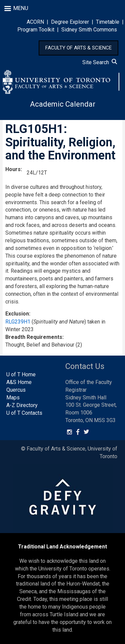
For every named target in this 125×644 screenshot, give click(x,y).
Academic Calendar (63, 104)
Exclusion (17, 314)
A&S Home (19, 382)
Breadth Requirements (34, 337)
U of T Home (21, 374)
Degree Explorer (70, 22)
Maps (13, 398)
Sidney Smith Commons (89, 30)
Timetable (108, 22)
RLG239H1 (18, 322)
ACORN (35, 22)
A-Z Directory (22, 405)
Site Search (100, 62)
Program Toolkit (36, 30)
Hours (13, 169)
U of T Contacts (24, 413)
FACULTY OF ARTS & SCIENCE (78, 48)
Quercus (16, 390)
